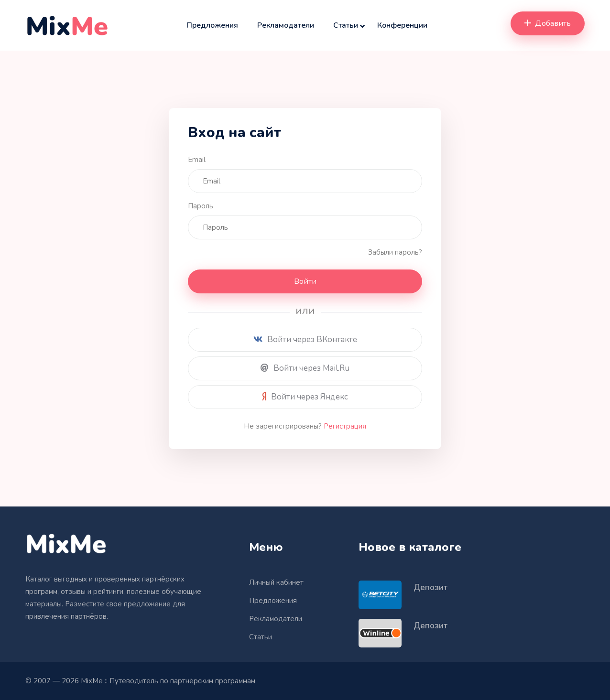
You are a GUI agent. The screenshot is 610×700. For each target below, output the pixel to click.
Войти (305, 281)
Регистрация (345, 426)
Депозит (430, 587)
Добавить (548, 23)
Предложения (212, 25)
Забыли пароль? (395, 252)
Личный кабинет (276, 582)
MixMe (92, 681)
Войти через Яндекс (305, 397)
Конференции (402, 25)
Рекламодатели (286, 25)
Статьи (346, 25)
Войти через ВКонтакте (305, 339)
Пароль (201, 206)
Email (197, 160)
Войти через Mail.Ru (305, 368)
